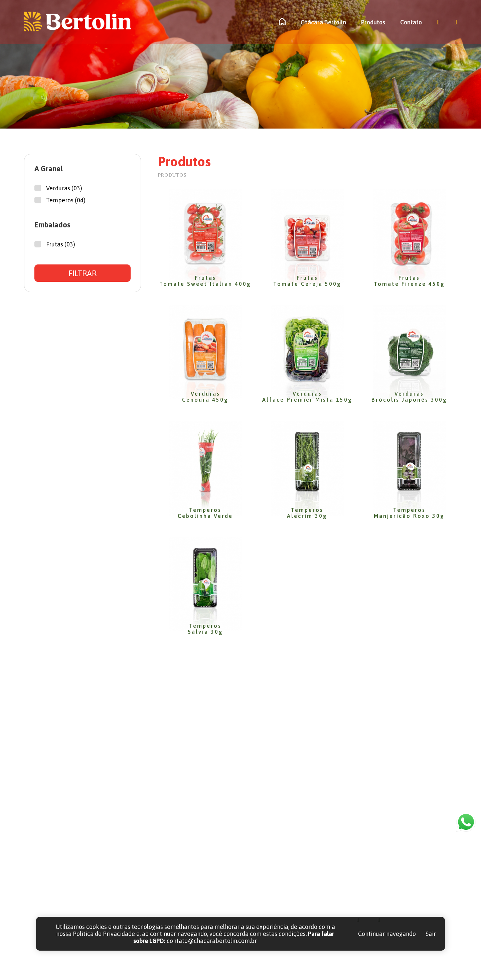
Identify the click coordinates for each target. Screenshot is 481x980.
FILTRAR (83, 273)
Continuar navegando (387, 934)
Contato (411, 22)
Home (269, 856)
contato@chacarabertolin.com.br (410, 871)
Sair (431, 934)
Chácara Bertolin (323, 22)
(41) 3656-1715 (385, 856)
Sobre (269, 871)
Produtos (373, 22)
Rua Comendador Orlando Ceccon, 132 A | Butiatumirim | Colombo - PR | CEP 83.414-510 (410, 894)
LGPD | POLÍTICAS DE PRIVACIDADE (368, 965)
